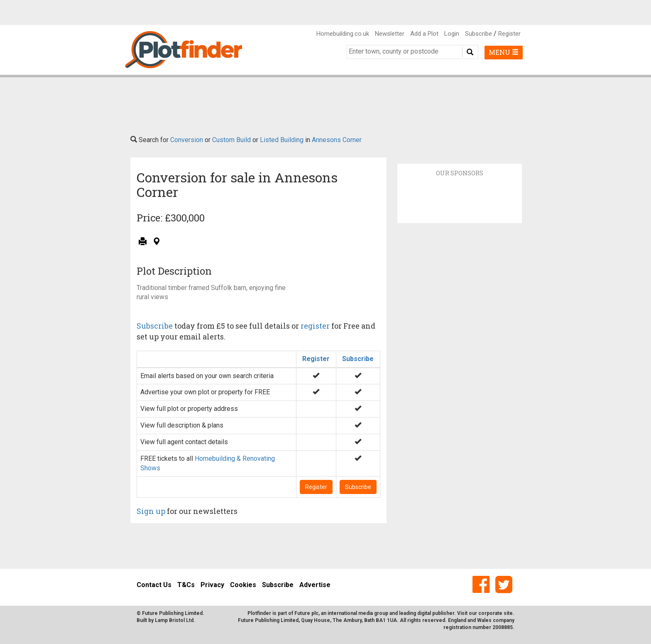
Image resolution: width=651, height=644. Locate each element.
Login (452, 34)
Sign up (151, 511)
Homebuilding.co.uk (343, 34)
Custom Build (231, 140)
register (315, 326)
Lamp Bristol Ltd (174, 620)
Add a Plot (424, 34)
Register (509, 34)
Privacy (212, 585)
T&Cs (186, 585)
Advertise (315, 585)
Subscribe (478, 34)
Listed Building (282, 140)
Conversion (187, 140)
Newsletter (390, 34)
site (508, 613)
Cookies (243, 585)
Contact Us (154, 585)
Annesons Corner (337, 140)
